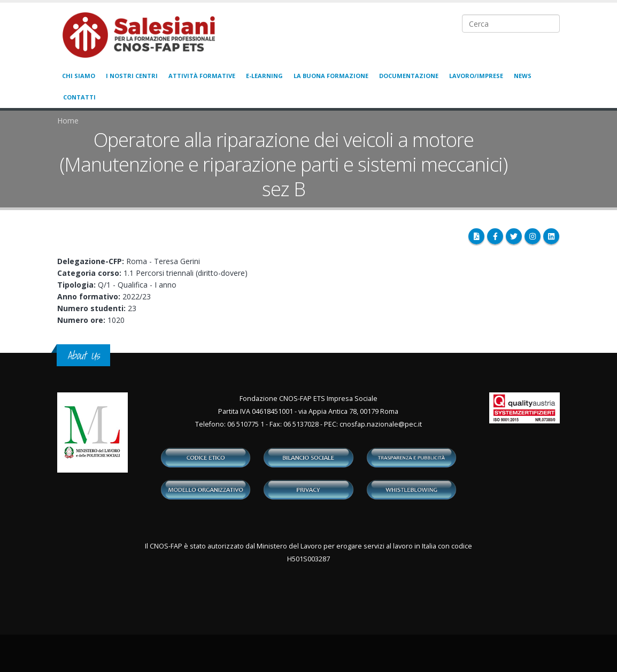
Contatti (79, 97)
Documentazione (409, 76)
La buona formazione (331, 76)
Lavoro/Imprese (476, 76)
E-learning (264, 76)
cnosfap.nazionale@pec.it (381, 424)
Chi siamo (79, 76)
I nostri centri (132, 76)
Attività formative (202, 76)
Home (68, 121)
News (523, 76)
